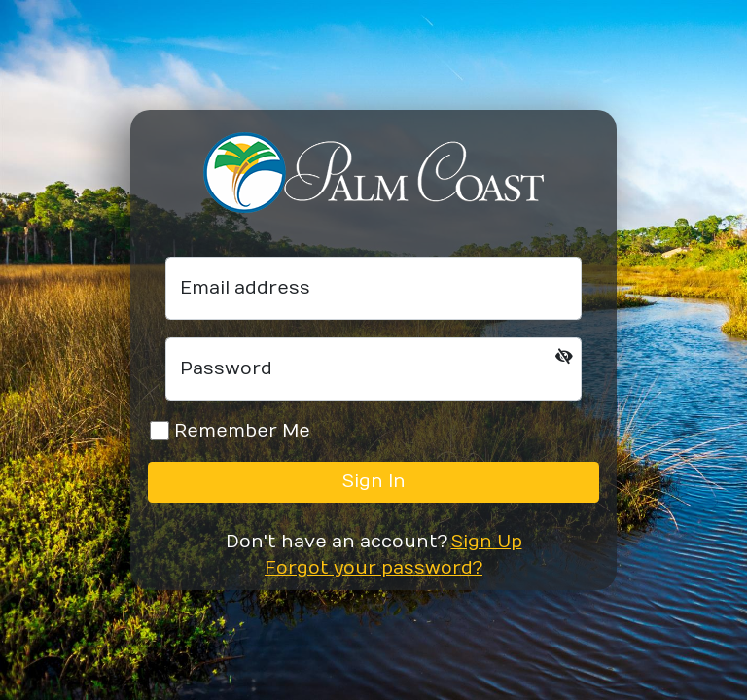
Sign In (374, 482)
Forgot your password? (373, 568)
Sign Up (487, 542)
